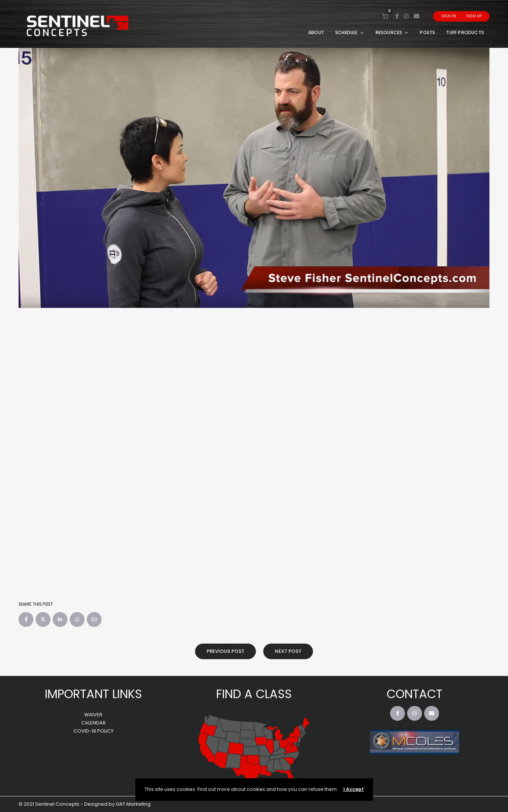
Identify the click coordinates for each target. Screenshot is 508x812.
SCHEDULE (350, 32)
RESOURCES (392, 32)
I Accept (354, 789)
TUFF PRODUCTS (465, 32)
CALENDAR (93, 723)
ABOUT (316, 32)
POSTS (427, 32)
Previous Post (225, 651)
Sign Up (474, 16)
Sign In (449, 16)
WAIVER (93, 715)
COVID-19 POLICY (93, 731)
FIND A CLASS (254, 694)
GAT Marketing (133, 804)
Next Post (288, 651)
